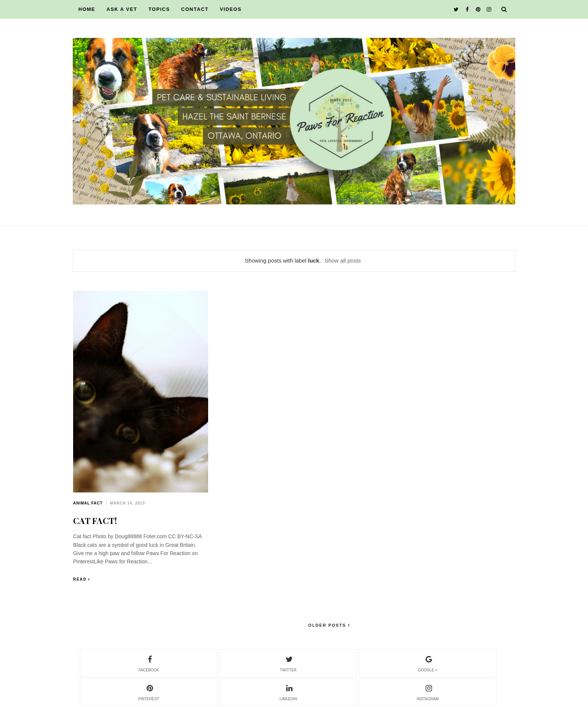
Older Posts (328, 625)
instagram (428, 692)
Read (80, 579)
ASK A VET (122, 9)
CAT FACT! (95, 521)
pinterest (149, 692)
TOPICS (159, 9)
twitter (288, 663)
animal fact (88, 503)
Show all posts (343, 260)
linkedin (288, 692)
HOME (87, 9)
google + (428, 663)
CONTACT (195, 9)
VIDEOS (231, 9)
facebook (149, 663)
